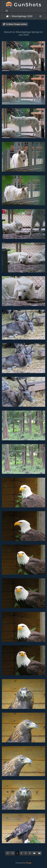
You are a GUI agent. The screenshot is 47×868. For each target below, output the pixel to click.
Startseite (7, 16)
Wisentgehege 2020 (22, 16)
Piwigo (29, 863)
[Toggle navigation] (7, 11)
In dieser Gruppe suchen (15, 24)
